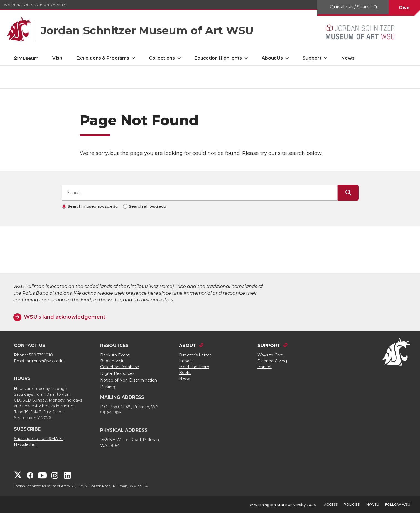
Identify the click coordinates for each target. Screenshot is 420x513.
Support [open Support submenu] (312, 58)
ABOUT (188, 345)
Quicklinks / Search (352, 7)
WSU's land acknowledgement (65, 317)
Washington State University (35, 5)
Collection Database (120, 367)
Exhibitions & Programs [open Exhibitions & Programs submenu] (103, 58)
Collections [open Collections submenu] (162, 58)
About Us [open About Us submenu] (272, 58)
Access (331, 505)
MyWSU (372, 505)
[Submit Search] (348, 193)
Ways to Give (270, 355)
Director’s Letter (195, 355)
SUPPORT (269, 345)
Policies (352, 505)
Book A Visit (112, 361)
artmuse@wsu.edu (45, 361)
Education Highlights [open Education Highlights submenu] (218, 58)
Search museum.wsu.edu (93, 206)
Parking (108, 387)
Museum (29, 58)
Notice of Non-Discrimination (129, 380)
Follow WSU (398, 505)
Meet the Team (194, 367)
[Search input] (200, 193)
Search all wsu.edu (148, 206)
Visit (57, 58)
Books (185, 373)
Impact (186, 361)
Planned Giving (272, 361)
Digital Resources (117, 373)
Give (404, 8)
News (348, 58)
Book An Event (115, 355)
